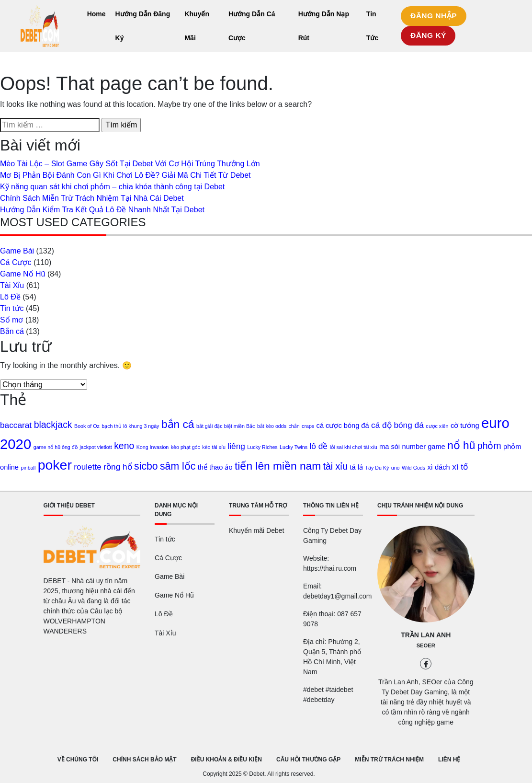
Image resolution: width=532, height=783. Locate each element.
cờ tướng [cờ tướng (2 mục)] (465, 426)
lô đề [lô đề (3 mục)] (318, 446)
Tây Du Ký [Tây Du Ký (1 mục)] (377, 468)
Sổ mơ (11, 320)
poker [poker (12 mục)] (55, 465)
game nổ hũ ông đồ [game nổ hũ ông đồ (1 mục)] (56, 447)
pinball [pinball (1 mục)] (28, 468)
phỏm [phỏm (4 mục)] (489, 446)
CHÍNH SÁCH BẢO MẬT (144, 760)
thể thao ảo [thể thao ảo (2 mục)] (215, 467)
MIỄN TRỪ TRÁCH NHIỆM (389, 760)
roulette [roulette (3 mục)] (88, 467)
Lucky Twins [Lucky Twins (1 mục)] (294, 447)
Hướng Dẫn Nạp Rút (324, 26)
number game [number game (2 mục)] (424, 447)
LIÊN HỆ (449, 760)
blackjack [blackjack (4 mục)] (53, 425)
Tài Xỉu (12, 285)
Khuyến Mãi (197, 26)
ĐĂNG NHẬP (434, 16)
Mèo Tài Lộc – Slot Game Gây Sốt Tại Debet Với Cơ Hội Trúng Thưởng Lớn (130, 164)
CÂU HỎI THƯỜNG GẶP (308, 760)
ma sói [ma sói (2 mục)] (390, 447)
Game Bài (17, 251)
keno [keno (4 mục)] (124, 446)
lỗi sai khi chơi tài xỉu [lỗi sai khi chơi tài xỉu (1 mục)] (354, 447)
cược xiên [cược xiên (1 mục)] (437, 426)
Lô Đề (10, 297)
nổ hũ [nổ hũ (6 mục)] (461, 445)
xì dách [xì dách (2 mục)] (439, 467)
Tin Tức (372, 26)
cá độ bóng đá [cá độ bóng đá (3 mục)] (397, 425)
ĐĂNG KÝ (428, 35)
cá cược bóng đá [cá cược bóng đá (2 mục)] (343, 426)
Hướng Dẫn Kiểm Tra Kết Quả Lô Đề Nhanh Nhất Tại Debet (102, 210)
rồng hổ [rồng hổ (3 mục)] (118, 467)
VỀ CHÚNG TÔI (78, 760)
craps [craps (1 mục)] (308, 426)
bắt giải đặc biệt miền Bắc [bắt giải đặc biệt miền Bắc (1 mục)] (226, 426)
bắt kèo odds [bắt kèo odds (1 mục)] (272, 426)
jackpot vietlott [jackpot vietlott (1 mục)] (96, 447)
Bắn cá (12, 331)
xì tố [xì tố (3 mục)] (460, 467)
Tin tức (12, 308)
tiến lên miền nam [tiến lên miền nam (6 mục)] (278, 466)
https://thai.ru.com (330, 568)
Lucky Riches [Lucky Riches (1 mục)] (262, 447)
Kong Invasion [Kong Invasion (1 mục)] (153, 447)
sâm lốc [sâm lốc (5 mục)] (178, 466)
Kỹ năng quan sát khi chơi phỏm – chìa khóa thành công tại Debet (112, 187)
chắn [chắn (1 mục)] (294, 426)
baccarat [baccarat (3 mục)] (16, 425)
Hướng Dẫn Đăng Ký (143, 26)
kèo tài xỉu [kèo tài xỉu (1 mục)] (214, 447)
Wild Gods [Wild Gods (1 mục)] (413, 468)
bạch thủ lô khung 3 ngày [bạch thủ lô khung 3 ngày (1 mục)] (130, 426)
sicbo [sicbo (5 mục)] (146, 466)
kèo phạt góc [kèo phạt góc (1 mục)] (186, 447)
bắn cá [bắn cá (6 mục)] (178, 424)
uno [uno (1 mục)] (396, 468)
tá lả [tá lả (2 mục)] (357, 467)
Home (96, 14)
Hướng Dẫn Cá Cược (252, 26)
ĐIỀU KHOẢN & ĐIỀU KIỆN (226, 760)
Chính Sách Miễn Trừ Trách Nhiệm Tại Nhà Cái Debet (92, 198)
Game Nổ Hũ (23, 274)
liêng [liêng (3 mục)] (236, 446)
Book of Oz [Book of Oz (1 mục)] (87, 426)
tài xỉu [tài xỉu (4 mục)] (335, 466)
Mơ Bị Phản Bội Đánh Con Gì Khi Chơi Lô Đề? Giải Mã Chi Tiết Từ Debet (125, 175)
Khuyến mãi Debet (256, 530)
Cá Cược (16, 262)
